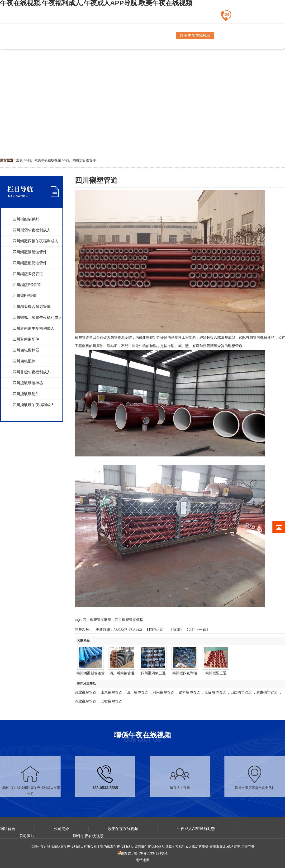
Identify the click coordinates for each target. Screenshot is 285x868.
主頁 (19, 160)
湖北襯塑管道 (85, 701)
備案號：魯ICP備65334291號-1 (142, 853)
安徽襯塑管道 (111, 701)
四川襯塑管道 (137, 692)
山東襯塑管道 (111, 692)
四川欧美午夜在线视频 (44, 160)
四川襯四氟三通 (153, 673)
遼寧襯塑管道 (189, 692)
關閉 (176, 630)
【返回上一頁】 (197, 630)
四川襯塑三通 (216, 673)
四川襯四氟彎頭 (185, 673)
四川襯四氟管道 (122, 673)
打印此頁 (156, 630)
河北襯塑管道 (85, 692)
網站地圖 (142, 860)
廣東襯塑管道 (267, 692)
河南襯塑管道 (163, 692)
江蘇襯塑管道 (215, 692)
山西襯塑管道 (241, 692)
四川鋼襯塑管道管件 (81, 160)
